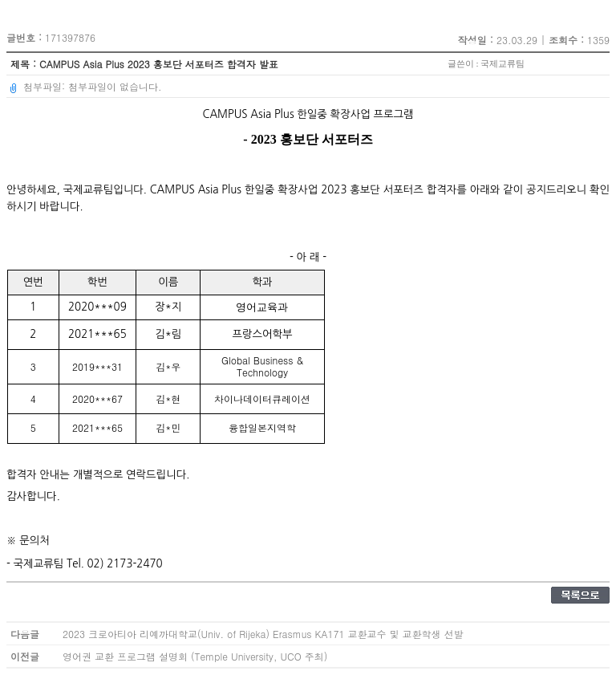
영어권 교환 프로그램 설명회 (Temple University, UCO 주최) (195, 656)
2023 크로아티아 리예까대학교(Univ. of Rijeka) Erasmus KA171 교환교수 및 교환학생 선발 (263, 634)
